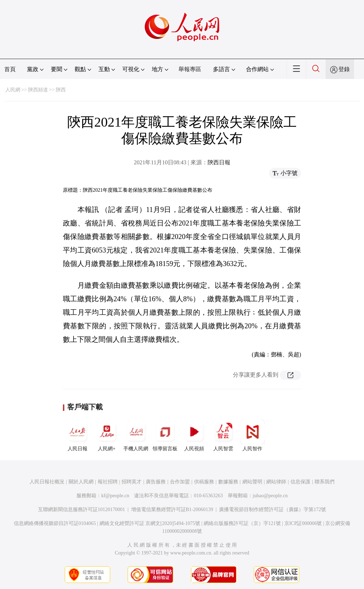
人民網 (13, 90)
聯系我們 (325, 482)
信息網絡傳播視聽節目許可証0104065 (55, 523)
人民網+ (107, 435)
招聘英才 (132, 482)
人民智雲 (223, 435)
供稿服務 (204, 482)
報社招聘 (108, 482)
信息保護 (300, 482)
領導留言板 (165, 435)
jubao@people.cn (270, 496)
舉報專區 (190, 69)
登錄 (344, 69)
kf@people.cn (115, 496)
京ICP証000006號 (303, 523)
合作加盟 (180, 482)
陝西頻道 (38, 90)
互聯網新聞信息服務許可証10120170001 (82, 510)
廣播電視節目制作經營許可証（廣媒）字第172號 (272, 510)
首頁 (10, 69)
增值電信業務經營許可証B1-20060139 (172, 510)
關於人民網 (81, 482)
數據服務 (228, 482)
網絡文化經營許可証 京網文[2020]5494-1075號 (150, 523)
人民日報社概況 (47, 482)
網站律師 (276, 482)
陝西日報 (219, 162)
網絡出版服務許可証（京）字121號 (242, 523)
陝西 (61, 90)
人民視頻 (194, 435)
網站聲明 (252, 482)
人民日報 (77, 435)
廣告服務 (156, 482)
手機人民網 (136, 435)
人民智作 (252, 435)
